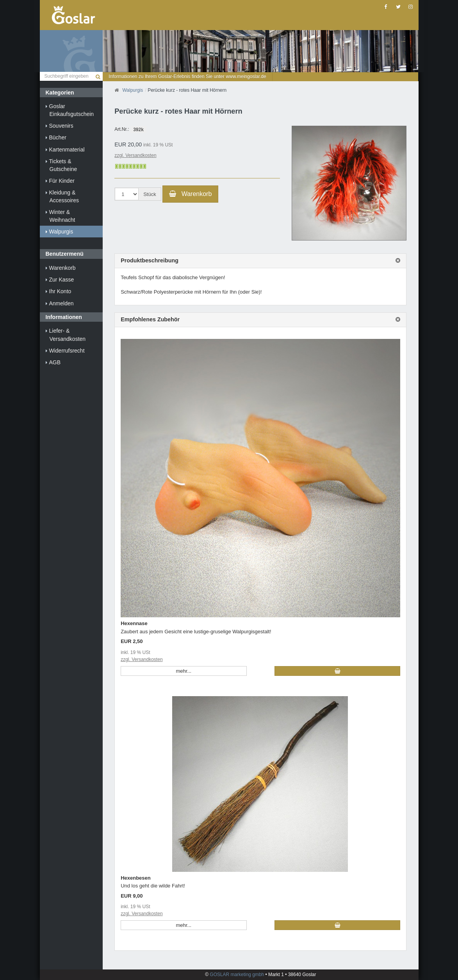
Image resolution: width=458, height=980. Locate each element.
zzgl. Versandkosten (135, 155)
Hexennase (134, 623)
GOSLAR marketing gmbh (237, 975)
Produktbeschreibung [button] (150, 261)
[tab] (260, 261)
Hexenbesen (136, 878)
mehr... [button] (184, 671)
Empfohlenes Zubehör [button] (150, 320)
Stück (150, 194)
